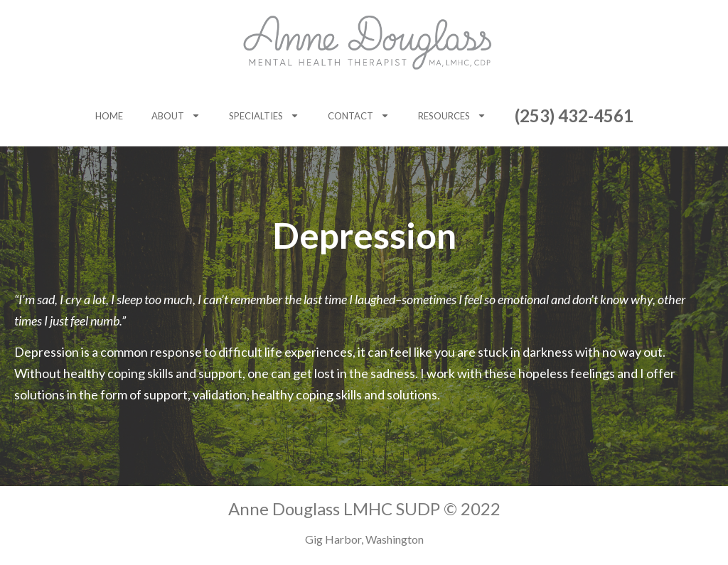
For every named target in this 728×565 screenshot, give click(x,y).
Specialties (264, 115)
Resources (452, 115)
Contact (359, 115)
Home (109, 116)
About (176, 115)
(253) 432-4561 (574, 115)
